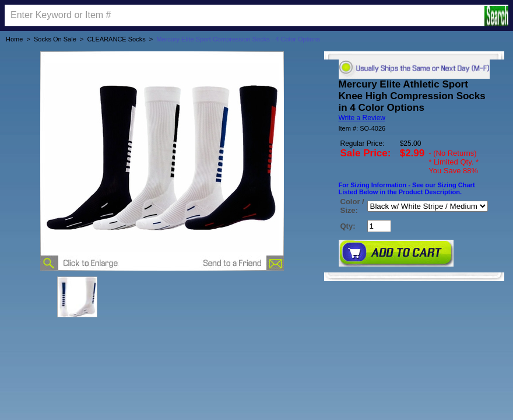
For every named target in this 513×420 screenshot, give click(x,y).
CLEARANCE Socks (116, 39)
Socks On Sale (55, 39)
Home (14, 39)
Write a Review (362, 118)
